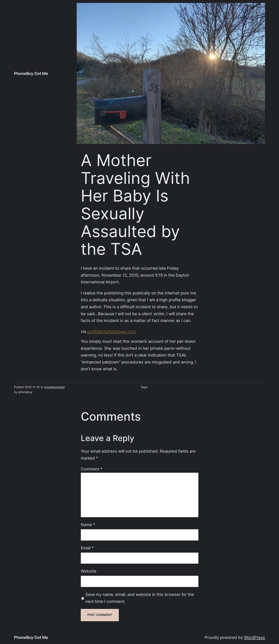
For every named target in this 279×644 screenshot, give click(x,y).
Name (88, 525)
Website (89, 571)
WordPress (255, 637)
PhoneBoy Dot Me (31, 73)
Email (87, 548)
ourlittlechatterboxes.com (111, 332)
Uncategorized (54, 387)
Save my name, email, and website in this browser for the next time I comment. (140, 598)
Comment (92, 469)
